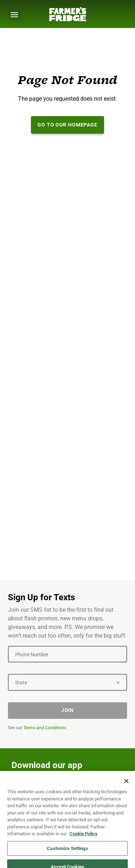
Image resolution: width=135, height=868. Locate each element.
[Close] (126, 800)
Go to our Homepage (67, 125)
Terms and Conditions (45, 728)
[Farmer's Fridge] (68, 14)
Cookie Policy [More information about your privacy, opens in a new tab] (84, 853)
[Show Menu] (14, 15)
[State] (67, 682)
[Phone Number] (67, 654)
